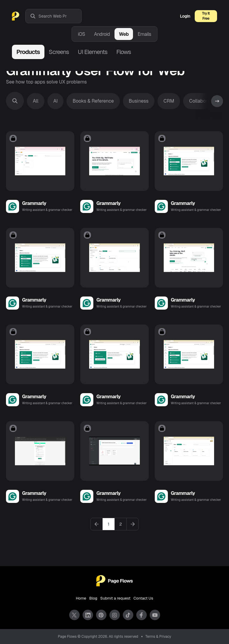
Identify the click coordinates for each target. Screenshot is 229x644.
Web (124, 34)
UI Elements (93, 52)
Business (139, 101)
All (36, 101)
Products (28, 52)
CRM (169, 101)
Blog (93, 598)
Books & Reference (93, 101)
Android (102, 34)
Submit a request (115, 598)
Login (185, 16)
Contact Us (143, 598)
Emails (144, 34)
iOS (81, 34)
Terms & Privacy (158, 637)
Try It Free (206, 16)
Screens (59, 52)
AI (56, 101)
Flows (124, 52)
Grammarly (34, 203)
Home (81, 598)
